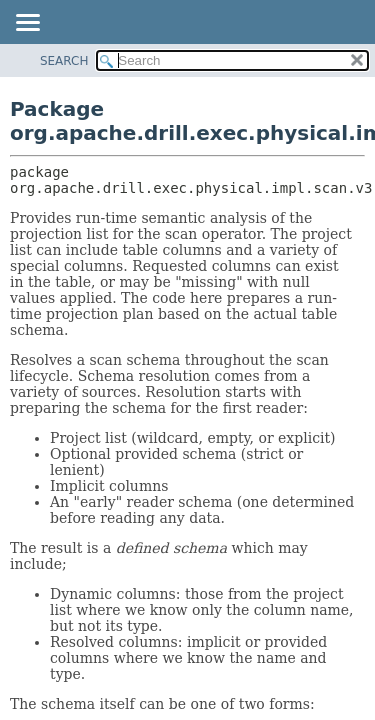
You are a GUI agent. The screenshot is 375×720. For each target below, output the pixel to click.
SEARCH (64, 61)
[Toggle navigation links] (27, 24)
